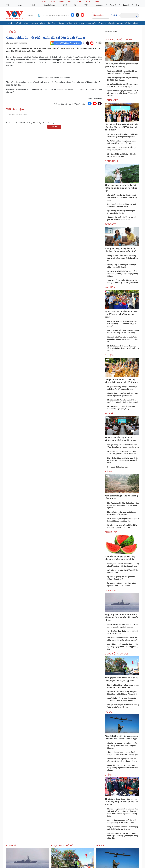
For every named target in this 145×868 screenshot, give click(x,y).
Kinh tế (43, 23)
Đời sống (120, 23)
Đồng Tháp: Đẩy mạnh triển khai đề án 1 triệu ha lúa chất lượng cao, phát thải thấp (123, 460)
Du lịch (109, 355)
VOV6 (88, 2)
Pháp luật (60, 23)
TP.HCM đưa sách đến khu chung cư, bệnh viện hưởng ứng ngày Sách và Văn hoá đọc (123, 348)
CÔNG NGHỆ (112, 161)
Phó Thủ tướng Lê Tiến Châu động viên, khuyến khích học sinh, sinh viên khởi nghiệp (123, 505)
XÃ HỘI (109, 472)
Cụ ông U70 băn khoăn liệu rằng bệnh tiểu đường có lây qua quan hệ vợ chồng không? (123, 274)
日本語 (65, 5)
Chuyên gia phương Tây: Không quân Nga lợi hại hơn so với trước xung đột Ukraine (122, 746)
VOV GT (97, 2)
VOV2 (53, 2)
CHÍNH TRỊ (111, 775)
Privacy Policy (37, 123)
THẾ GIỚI (11, 32)
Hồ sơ (108, 712)
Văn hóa (128, 23)
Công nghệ (102, 23)
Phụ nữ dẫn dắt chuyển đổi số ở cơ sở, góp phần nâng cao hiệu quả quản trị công (122, 198)
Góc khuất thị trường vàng (118, 467)
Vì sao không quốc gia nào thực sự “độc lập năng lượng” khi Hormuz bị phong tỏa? (123, 647)
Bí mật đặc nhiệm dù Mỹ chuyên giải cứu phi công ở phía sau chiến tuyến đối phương (123, 768)
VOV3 (61, 2)
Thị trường (51, 23)
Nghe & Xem (101, 15)
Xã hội (18, 23)
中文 (8, 5)
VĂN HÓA (110, 287)
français (19, 5)
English (114, 15)
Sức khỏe (111, 23)
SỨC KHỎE (111, 532)
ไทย (137, 5)
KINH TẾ (109, 414)
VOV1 (44, 2)
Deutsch (32, 5)
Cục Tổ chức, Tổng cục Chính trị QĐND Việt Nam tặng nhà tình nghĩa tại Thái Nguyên (122, 93)
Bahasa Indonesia (49, 5)
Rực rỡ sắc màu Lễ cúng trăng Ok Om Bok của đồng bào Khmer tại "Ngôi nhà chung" (123, 324)
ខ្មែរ (75, 5)
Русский (113, 5)
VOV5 (79, 2)
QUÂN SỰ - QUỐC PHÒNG (119, 40)
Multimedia (34, 23)
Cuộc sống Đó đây (116, 654)
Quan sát (111, 590)
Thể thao (69, 23)
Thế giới (26, 23)
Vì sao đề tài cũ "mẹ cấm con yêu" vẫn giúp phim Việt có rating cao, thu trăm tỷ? (123, 339)
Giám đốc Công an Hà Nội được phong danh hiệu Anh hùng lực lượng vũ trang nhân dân (123, 836)
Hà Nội (30, 15)
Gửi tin (54, 127)
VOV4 (70, 2)
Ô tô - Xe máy (79, 23)
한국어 (86, 5)
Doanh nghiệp (91, 23)
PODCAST (110, 224)
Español (126, 5)
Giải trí (135, 23)
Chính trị (11, 23)
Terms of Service (48, 123)
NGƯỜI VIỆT (111, 100)
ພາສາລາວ (99, 5)
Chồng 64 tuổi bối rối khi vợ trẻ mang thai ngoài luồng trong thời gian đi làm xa (123, 258)
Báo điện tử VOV (111, 32)
